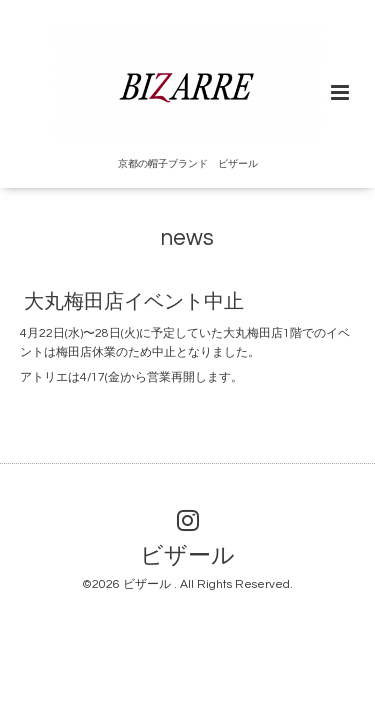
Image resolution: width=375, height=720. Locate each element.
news (187, 238)
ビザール (187, 556)
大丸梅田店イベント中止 (134, 302)
